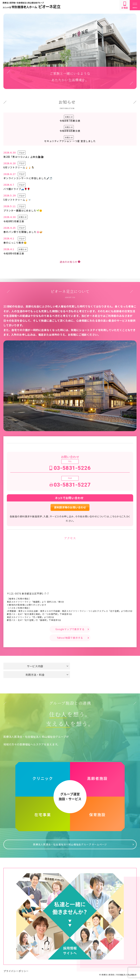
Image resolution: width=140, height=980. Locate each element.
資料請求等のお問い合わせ (70, 507)
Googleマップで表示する (70, 629)
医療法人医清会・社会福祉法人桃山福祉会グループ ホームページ (70, 844)
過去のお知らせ (69, 262)
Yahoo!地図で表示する (70, 638)
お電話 (125, 5)
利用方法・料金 (35, 675)
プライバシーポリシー (16, 970)
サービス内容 (35, 666)
